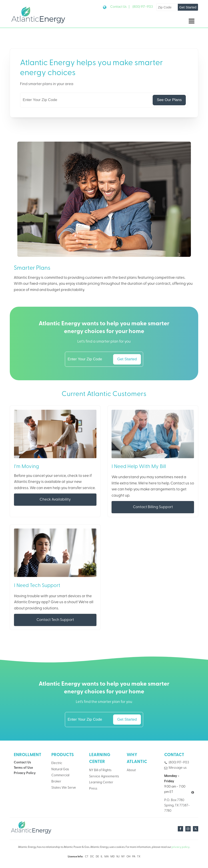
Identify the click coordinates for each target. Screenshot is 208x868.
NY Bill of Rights (100, 770)
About (131, 770)
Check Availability (55, 500)
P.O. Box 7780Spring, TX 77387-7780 (177, 806)
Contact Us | (120, 7)
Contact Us (22, 763)
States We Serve (64, 788)
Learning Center (101, 783)
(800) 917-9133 (143, 7)
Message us (178, 768)
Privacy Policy (25, 773)
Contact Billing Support (153, 507)
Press (93, 789)
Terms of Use (23, 768)
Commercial (60, 775)
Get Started (188, 7)
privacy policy (181, 847)
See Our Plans (169, 100)
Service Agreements (104, 777)
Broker (56, 782)
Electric (57, 763)
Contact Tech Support (55, 620)
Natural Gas (60, 769)
